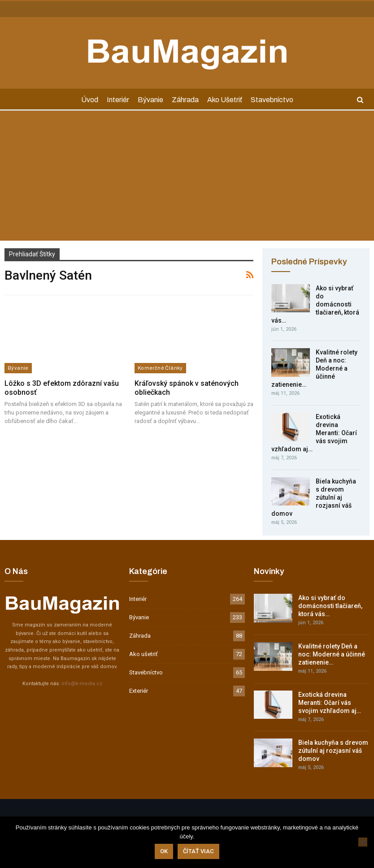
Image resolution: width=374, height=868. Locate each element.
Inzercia (42, 9)
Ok (164, 851)
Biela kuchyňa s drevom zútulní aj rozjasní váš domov (333, 751)
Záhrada (185, 100)
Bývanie (150, 100)
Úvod (90, 100)
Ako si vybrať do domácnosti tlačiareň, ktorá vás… (330, 606)
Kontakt (14, 9)
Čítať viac (198, 851)
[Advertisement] (187, 178)
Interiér (118, 100)
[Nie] (363, 842)
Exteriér (139, 691)
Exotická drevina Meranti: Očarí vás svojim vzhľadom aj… (330, 703)
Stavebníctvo (272, 100)
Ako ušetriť (225, 100)
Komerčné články (160, 368)
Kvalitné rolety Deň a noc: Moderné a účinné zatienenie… (332, 654)
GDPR (68, 9)
